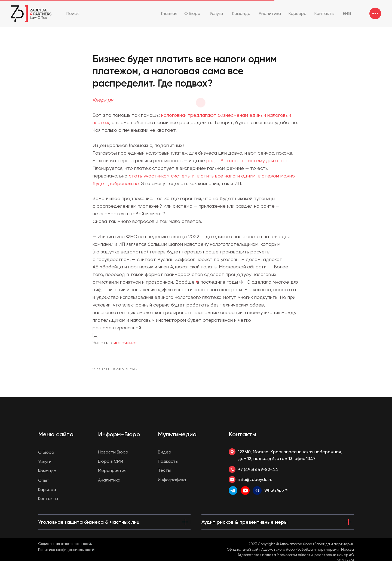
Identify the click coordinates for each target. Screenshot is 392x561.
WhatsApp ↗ (276, 490)
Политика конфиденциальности (66, 550)
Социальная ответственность (65, 544)
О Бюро (46, 452)
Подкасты (168, 461)
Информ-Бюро (119, 434)
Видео (165, 452)
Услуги (45, 462)
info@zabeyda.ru (255, 479)
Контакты (243, 434)
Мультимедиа (177, 434)
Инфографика (172, 480)
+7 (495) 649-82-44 (258, 469)
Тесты (164, 470)
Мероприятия (112, 470)
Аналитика (109, 480)
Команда (47, 471)
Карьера (47, 490)
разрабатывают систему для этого (247, 160)
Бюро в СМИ (111, 461)
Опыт (44, 480)
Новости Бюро (113, 452)
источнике (125, 343)
